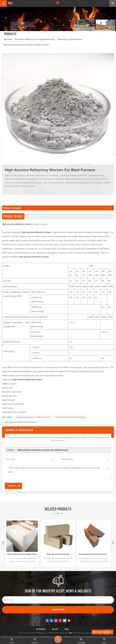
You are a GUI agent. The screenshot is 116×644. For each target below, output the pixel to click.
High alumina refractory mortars (70, 417)
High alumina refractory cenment (20, 422)
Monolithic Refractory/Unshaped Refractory (35, 39)
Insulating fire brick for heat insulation (95, 554)
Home (8, 39)
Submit (12, 486)
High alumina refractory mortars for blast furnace (43, 450)
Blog (55, 629)
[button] (113, 543)
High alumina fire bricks (58, 554)
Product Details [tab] (13, 216)
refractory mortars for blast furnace (33, 417)
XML (67, 629)
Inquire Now (102, 632)
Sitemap (41, 629)
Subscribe (58, 610)
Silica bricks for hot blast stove (22, 554)
